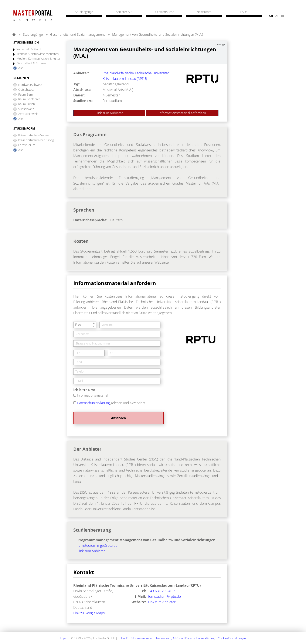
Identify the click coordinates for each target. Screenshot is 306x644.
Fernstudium (27, 145)
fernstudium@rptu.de (164, 596)
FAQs (244, 12)
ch (271, 16)
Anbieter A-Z (124, 12)
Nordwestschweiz (30, 85)
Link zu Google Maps (89, 613)
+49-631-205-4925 (162, 591)
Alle (21, 68)
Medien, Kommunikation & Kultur (38, 59)
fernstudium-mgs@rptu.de (98, 545)
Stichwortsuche (164, 12)
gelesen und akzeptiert (111, 403)
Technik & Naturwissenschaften (38, 54)
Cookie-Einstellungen (232, 638)
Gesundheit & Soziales (32, 63)
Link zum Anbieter (109, 113)
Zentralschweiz (28, 114)
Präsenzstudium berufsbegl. (37, 140)
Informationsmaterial (93, 395)
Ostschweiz (26, 90)
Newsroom (204, 12)
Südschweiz (26, 109)
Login (64, 638)
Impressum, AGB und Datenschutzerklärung (185, 638)
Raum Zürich (27, 104)
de (283, 16)
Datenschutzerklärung (93, 403)
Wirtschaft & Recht (29, 49)
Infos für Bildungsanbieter (136, 638)
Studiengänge (33, 34)
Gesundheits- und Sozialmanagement (77, 34)
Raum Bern (26, 95)
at (277, 16)
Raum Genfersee (29, 99)
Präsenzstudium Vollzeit (34, 135)
